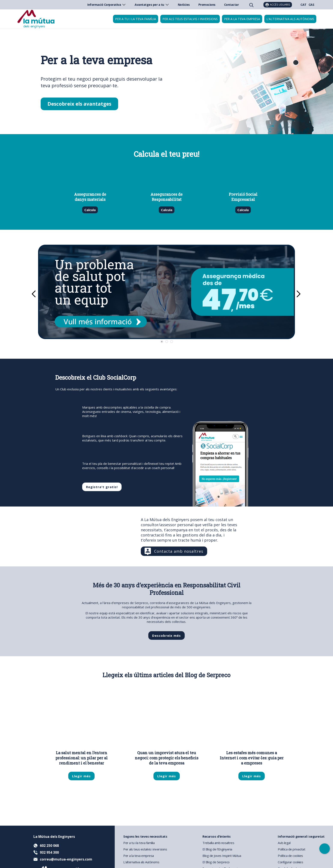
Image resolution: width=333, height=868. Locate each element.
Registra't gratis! (102, 487)
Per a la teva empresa (242, 19)
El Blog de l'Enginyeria (217, 849)
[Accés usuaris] (278, 5)
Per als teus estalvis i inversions (190, 19)
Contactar (231, 5)
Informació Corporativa (107, 5)
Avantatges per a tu (152, 5)
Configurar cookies (290, 862)
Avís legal (284, 843)
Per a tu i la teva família (136, 19)
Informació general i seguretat (301, 836)
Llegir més (81, 776)
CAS (311, 5)
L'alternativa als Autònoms (141, 862)
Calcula (90, 210)
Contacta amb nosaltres (179, 551)
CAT (303, 5)
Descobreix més (166, 635)
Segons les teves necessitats (145, 836)
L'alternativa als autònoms (290, 19)
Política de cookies (290, 856)
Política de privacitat (291, 849)
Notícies (184, 5)
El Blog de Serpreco (216, 862)
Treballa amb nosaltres (218, 843)
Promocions (207, 5)
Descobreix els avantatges (79, 104)
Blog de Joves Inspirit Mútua (222, 856)
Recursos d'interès (216, 836)
